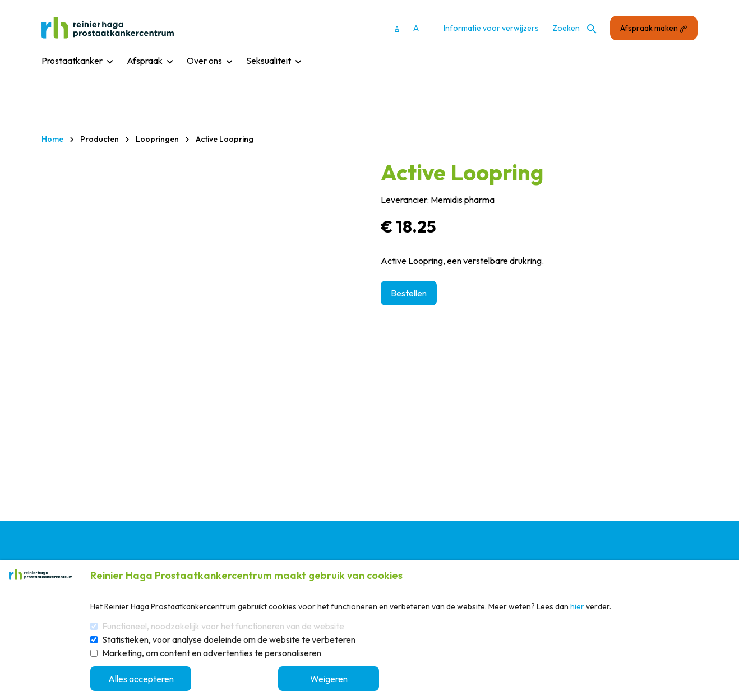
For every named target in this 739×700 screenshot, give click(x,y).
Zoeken (574, 28)
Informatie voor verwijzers (491, 28)
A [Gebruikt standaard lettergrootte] (397, 28)
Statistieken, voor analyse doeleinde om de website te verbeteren (229, 639)
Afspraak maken (654, 28)
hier (577, 606)
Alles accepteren (141, 679)
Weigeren (329, 679)
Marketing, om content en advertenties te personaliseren (212, 653)
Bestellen (409, 293)
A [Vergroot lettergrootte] (416, 28)
